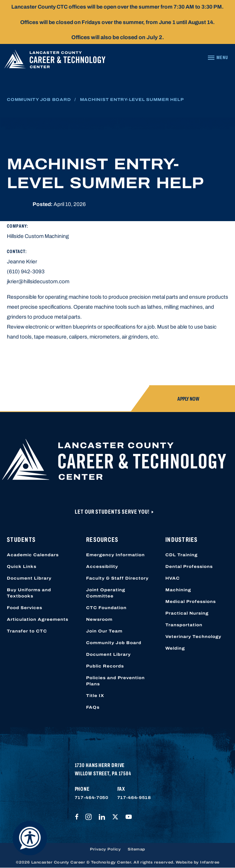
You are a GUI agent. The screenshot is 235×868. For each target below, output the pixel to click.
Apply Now (188, 399)
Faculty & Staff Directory (117, 578)
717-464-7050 (92, 798)
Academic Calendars (33, 555)
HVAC (173, 578)
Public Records (105, 666)
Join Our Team (104, 631)
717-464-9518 (134, 798)
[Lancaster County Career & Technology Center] (55, 61)
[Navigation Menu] (218, 58)
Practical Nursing (187, 613)
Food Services (25, 608)
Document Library (29, 578)
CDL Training (181, 555)
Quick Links (22, 567)
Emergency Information (115, 555)
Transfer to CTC (27, 631)
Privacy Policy (105, 849)
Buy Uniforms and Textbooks (29, 593)
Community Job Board (39, 100)
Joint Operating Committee (106, 593)
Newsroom (99, 619)
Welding (175, 648)
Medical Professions (191, 602)
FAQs (93, 707)
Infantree (210, 862)
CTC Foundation (106, 608)
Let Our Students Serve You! (113, 512)
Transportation (184, 625)
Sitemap (136, 849)
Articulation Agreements (38, 619)
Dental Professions (189, 567)
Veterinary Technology (193, 637)
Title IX (95, 696)
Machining (178, 590)
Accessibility (102, 567)
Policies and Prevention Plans (115, 681)
